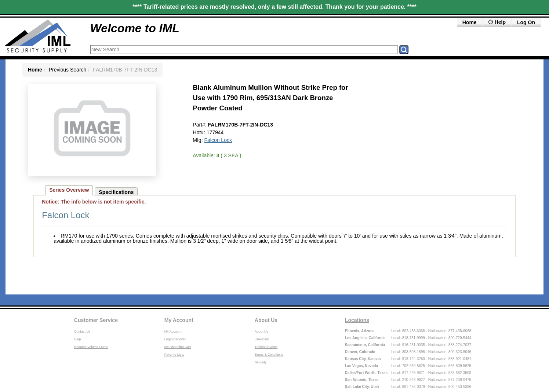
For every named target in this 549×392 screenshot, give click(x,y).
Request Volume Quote (91, 347)
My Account (179, 320)
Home (470, 22)
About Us (266, 320)
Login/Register (175, 339)
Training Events (266, 347)
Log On (526, 22)
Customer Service (96, 320)
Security (261, 362)
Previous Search (68, 70)
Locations (357, 320)
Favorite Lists (174, 355)
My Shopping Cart (178, 347)
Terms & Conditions (269, 355)
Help (78, 339)
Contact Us (82, 331)
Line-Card (262, 339)
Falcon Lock (218, 140)
